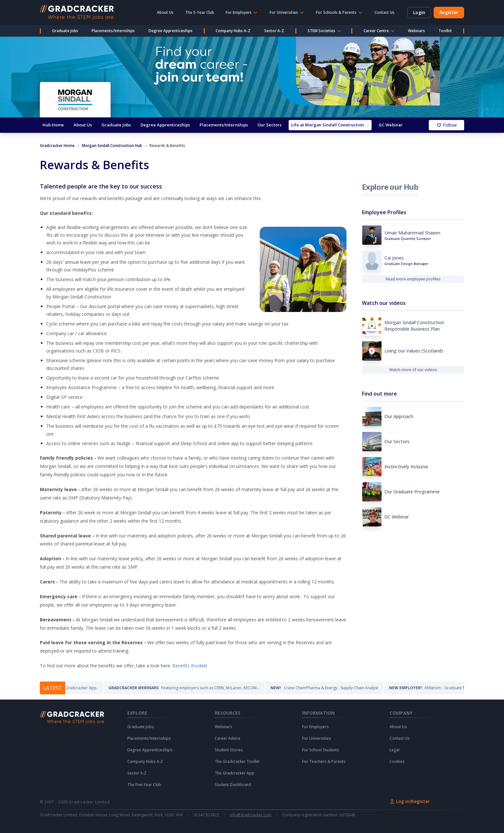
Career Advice (228, 738)
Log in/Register (410, 801)
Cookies (397, 762)
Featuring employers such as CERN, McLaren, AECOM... (193, 688)
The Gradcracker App (234, 773)
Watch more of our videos (413, 370)
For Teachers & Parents (324, 762)
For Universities (317, 738)
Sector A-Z (274, 31)
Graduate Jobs (65, 31)
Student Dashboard (233, 785)
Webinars (416, 31)
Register (449, 12)
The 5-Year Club (200, 12)
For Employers (315, 727)
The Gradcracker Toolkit (237, 762)
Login (419, 12)
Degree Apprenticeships (171, 31)
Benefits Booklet (190, 666)
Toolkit (445, 31)
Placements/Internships (113, 31)
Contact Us (384, 12)
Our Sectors (270, 125)
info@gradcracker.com (251, 815)
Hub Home (53, 125)
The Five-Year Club (144, 785)
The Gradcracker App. (67, 688)
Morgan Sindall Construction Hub (112, 146)
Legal (395, 750)
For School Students (321, 750)
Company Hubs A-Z (233, 31)
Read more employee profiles (413, 279)
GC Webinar (391, 125)
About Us (165, 12)
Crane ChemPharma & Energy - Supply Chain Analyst (333, 688)
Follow (447, 125)
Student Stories (229, 750)
